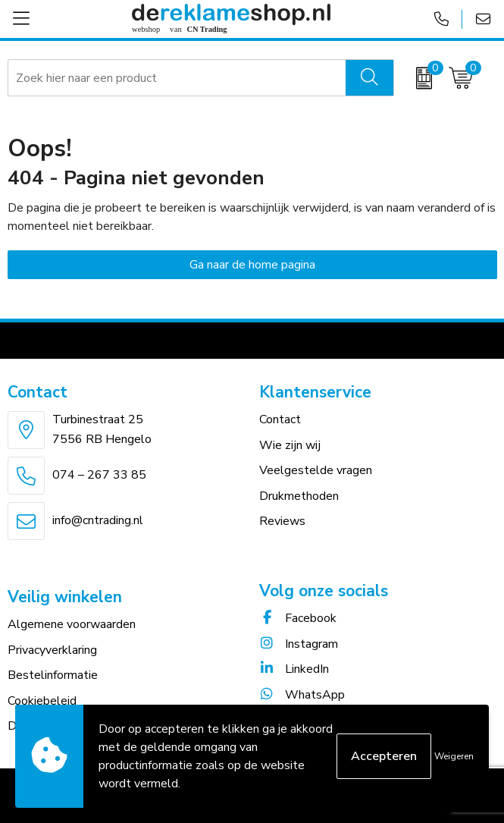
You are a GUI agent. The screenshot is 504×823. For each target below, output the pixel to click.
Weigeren (454, 756)
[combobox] (177, 78)
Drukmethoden (299, 496)
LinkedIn (294, 669)
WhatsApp (302, 695)
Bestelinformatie (53, 675)
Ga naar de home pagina (252, 265)
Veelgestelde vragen (316, 470)
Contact (280, 419)
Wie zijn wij (290, 445)
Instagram (299, 644)
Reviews (282, 521)
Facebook (298, 618)
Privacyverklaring (52, 650)
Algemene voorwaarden (72, 624)
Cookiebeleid (42, 701)
